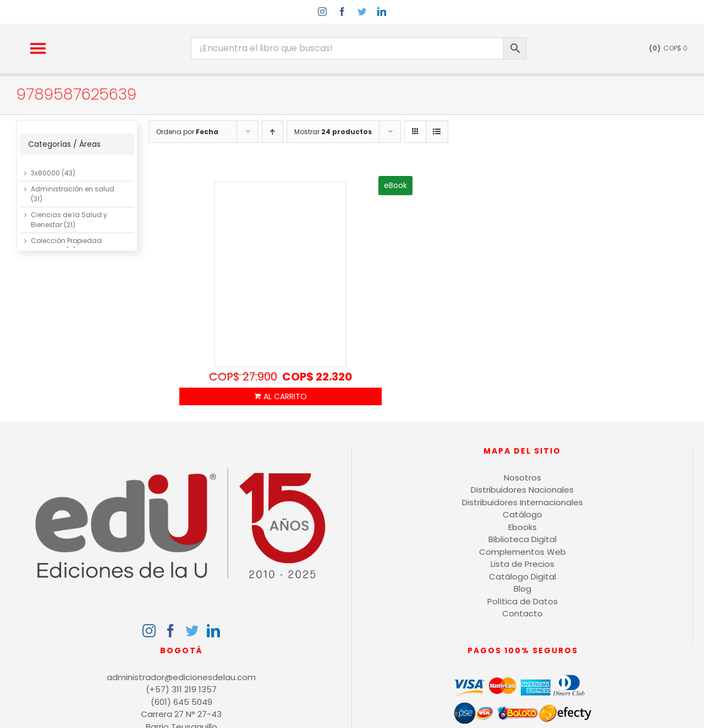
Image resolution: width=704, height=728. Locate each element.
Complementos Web (522, 552)
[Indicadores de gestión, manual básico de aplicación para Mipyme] (280, 275)
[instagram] (322, 12)
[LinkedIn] (213, 631)
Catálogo (522, 514)
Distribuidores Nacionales (522, 490)
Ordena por (187, 132)
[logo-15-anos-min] (130, 33)
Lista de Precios (522, 564)
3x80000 (45, 173)
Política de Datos (522, 601)
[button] (38, 48)
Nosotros (522, 478)
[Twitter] (192, 631)
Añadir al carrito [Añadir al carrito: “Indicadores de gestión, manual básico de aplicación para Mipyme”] (280, 396)
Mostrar (333, 132)
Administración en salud (73, 189)
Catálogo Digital (522, 577)
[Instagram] (149, 631)
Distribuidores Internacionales (522, 502)
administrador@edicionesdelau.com (181, 677)
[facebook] (342, 12)
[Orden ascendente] (273, 132)
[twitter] (362, 12)
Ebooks (522, 527)
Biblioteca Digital (522, 539)
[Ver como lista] (437, 132)
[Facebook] (170, 631)
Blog (522, 589)
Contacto (522, 613)
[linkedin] (382, 12)
